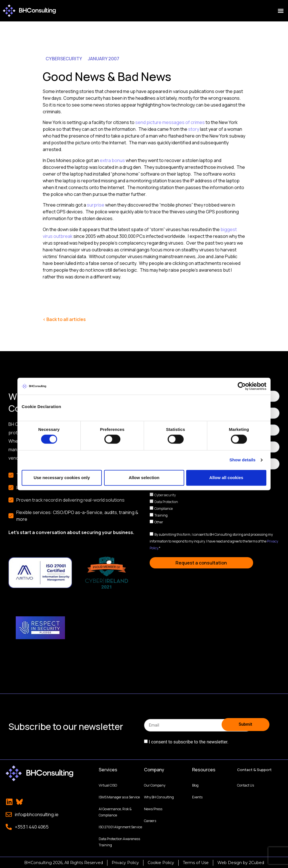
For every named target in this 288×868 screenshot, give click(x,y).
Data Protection (166, 502)
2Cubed (256, 862)
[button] (281, 11)
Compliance (164, 509)
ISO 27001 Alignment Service (120, 826)
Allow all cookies (226, 478)
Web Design (230, 862)
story (194, 129)
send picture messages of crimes (170, 122)
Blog (195, 785)
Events (197, 797)
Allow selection (144, 478)
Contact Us (246, 785)
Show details (243, 460)
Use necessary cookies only (62, 478)
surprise (96, 205)
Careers (150, 820)
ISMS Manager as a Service (119, 797)
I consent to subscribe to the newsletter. (189, 742)
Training (161, 515)
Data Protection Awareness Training (119, 841)
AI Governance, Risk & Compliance (115, 811)
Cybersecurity (165, 495)
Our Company (155, 785)
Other (159, 522)
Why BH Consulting (159, 797)
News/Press (153, 808)
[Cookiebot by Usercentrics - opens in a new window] (242, 386)
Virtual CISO (108, 785)
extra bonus (112, 160)
